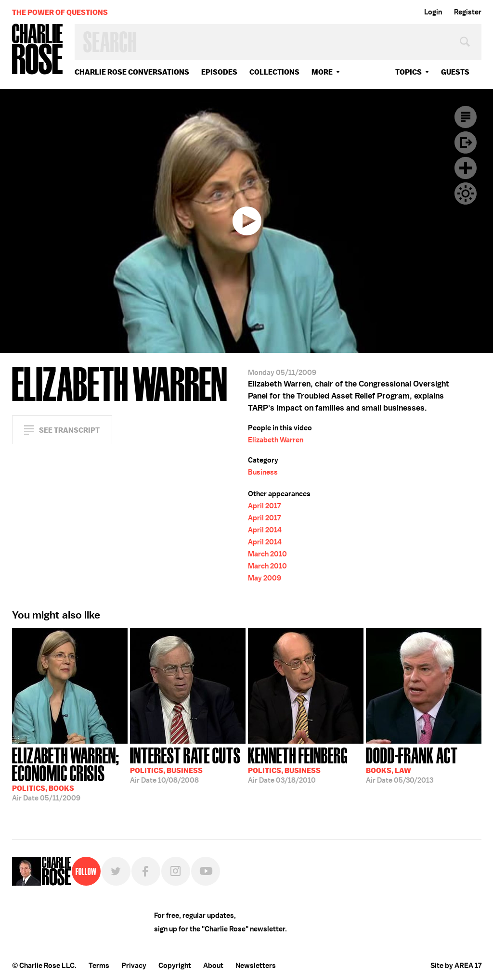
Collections (274, 72)
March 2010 (267, 554)
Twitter (116, 871)
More (322, 72)
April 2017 (264, 506)
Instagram (176, 871)
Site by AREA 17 (456, 966)
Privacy (134, 966)
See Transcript (69, 430)
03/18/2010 (298, 764)
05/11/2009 (70, 773)
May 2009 (265, 578)
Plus (466, 168)
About (213, 966)
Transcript (466, 117)
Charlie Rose (38, 50)
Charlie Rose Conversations (132, 72)
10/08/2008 (185, 764)
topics (409, 72)
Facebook (146, 871)
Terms (99, 966)
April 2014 (265, 530)
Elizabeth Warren (276, 440)
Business (263, 472)
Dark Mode (466, 193)
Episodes (219, 72)
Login (433, 12)
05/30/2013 (412, 764)
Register (468, 12)
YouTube (206, 871)
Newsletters (256, 966)
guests (455, 72)
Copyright (175, 966)
